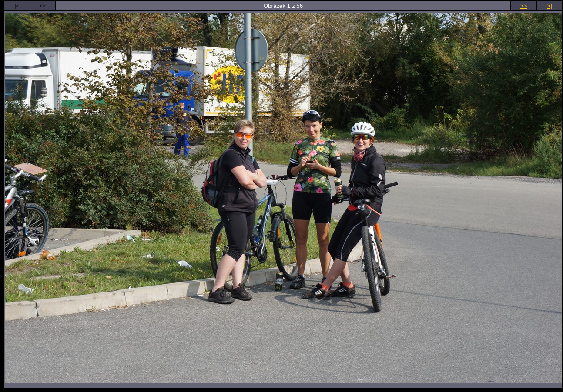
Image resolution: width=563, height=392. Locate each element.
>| (550, 6)
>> (524, 6)
